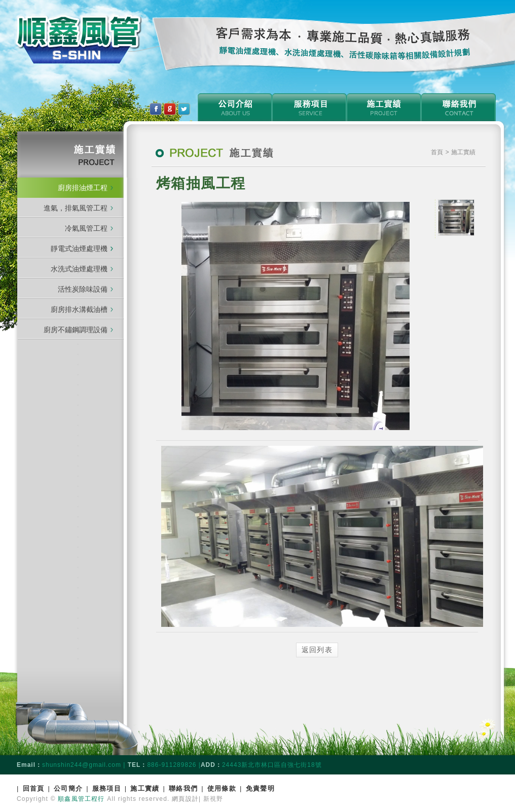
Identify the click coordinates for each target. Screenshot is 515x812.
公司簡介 (68, 788)
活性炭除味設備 (83, 289)
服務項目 (107, 788)
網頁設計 (185, 799)
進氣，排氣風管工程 (76, 208)
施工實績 (145, 788)
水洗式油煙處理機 (79, 269)
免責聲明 (260, 788)
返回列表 (317, 650)
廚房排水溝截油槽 (79, 309)
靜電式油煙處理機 (82, 249)
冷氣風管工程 (86, 228)
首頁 (438, 152)
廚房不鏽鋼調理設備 (76, 330)
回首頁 (34, 788)
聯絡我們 (183, 788)
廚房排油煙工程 (83, 188)
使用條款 (222, 788)
